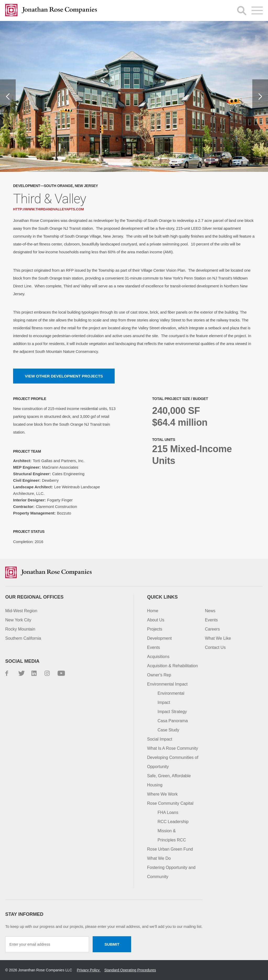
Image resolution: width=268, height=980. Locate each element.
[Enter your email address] (47, 944)
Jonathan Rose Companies (51, 10)
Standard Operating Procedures (130, 970)
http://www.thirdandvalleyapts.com (49, 209)
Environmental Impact (167, 684)
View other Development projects (64, 376)
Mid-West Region (21, 611)
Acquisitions (158, 657)
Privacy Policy (89, 970)
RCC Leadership (173, 822)
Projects (155, 629)
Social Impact (160, 739)
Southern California (23, 638)
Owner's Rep (159, 675)
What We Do (159, 858)
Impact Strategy (172, 712)
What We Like (218, 638)
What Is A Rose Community (173, 748)
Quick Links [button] (162, 597)
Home (153, 611)
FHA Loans (168, 812)
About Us (156, 620)
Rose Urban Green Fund (170, 849)
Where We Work (162, 794)
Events (153, 647)
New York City (18, 620)
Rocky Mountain (20, 629)
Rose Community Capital (170, 803)
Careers (212, 629)
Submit (112, 944)
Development (159, 638)
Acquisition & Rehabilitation (172, 666)
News (210, 611)
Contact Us (215, 647)
